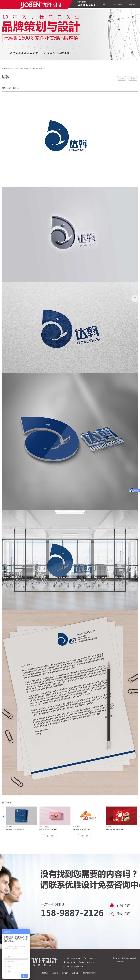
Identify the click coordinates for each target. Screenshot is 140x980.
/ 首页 (104, 4)
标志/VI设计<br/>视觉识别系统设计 (33, 68)
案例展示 (9, 68)
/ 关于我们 (117, 4)
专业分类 (16, 68)
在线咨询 (120, 906)
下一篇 (85, 836)
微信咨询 (120, 914)
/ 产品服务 (131, 4)
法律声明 (55, 973)
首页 (3, 68)
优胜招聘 (45, 973)
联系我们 (65, 973)
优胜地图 (75, 973)
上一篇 (50, 836)
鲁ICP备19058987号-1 (90, 973)
